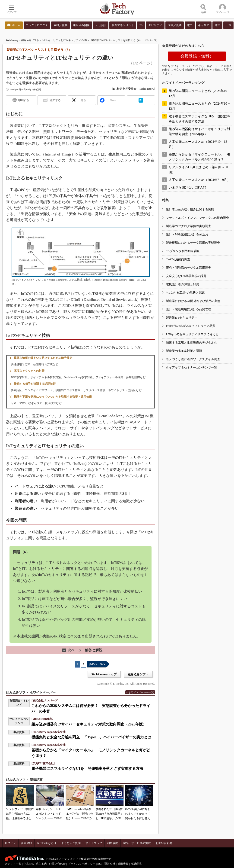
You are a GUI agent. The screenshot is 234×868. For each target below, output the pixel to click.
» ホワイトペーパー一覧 (140, 692)
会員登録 (26, 843)
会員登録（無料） (197, 56)
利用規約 (113, 843)
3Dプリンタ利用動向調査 (183, 251)
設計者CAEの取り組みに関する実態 (190, 209)
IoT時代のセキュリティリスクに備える (192, 334)
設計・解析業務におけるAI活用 (187, 234)
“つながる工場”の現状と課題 (185, 293)
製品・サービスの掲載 (137, 843)
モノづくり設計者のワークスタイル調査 (193, 359)
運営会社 (110, 864)
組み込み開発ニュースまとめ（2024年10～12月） (199, 106)
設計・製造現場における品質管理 (188, 309)
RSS (100, 864)
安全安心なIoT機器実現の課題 (186, 276)
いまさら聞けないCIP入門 (187, 187)
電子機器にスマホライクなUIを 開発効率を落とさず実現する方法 (87, 769)
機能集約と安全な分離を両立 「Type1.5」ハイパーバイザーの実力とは (91, 737)
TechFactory (12, 40)
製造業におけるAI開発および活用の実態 (193, 301)
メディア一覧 (13, 864)
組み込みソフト (30, 40)
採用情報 (123, 864)
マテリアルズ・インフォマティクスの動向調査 (198, 218)
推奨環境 (136, 864)
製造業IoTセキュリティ (182, 318)
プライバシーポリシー (82, 864)
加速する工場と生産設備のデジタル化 (191, 343)
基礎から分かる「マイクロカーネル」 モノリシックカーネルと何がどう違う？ (199, 157)
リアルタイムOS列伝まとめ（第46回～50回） (198, 170)
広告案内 (41, 864)
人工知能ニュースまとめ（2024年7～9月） (199, 180)
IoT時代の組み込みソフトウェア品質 (191, 326)
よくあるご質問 (71, 843)
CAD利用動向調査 (178, 259)
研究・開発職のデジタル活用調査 (188, 268)
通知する (55, 100)
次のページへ (97, 664)
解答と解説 (82, 650)
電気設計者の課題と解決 (182, 284)
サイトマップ (94, 843)
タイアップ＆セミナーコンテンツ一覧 (191, 367)
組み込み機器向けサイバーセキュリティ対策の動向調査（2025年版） (89, 724)
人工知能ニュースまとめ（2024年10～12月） (198, 144)
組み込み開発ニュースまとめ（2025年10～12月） (199, 93)
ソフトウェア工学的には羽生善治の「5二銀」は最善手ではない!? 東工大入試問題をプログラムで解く (20, 818)
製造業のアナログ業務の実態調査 (188, 226)
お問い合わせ (164, 843)
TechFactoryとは (47, 843)
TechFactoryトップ (104, 674)
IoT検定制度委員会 (125, 89)
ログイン (10, 843)
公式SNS (28, 864)
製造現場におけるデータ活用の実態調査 (193, 243)
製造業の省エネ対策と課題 (184, 351)
